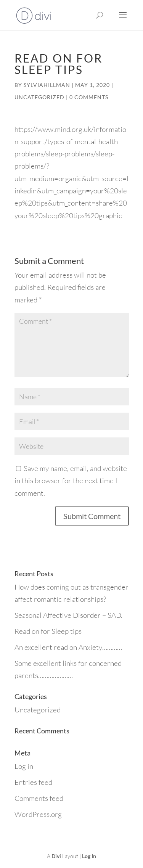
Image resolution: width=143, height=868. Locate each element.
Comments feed (39, 798)
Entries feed (33, 782)
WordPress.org (38, 814)
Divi (56, 856)
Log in (24, 766)
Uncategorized (39, 97)
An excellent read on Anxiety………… (68, 647)
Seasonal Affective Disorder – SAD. (68, 615)
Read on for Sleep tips (48, 631)
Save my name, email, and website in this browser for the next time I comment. (71, 481)
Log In (89, 856)
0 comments (89, 97)
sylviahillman (47, 85)
